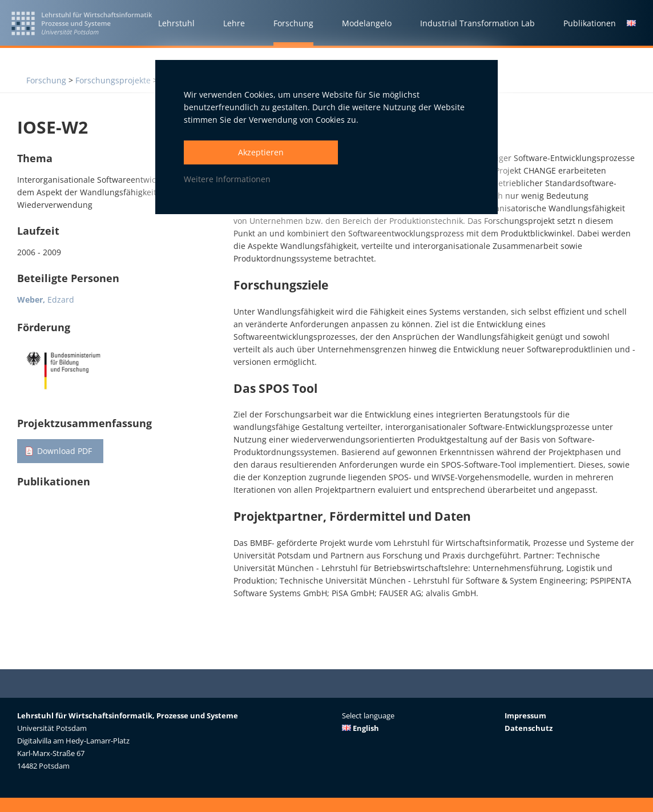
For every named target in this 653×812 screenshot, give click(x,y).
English (360, 728)
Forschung (46, 80)
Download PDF (65, 451)
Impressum (525, 715)
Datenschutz (529, 728)
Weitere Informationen (227, 179)
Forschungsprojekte (113, 80)
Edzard (46, 300)
